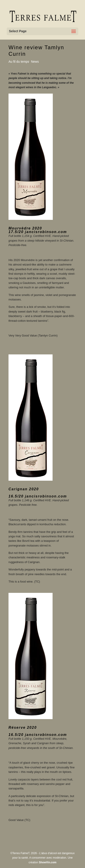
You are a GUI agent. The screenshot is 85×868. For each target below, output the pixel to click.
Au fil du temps (19, 62)
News (35, 62)
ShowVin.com (48, 862)
